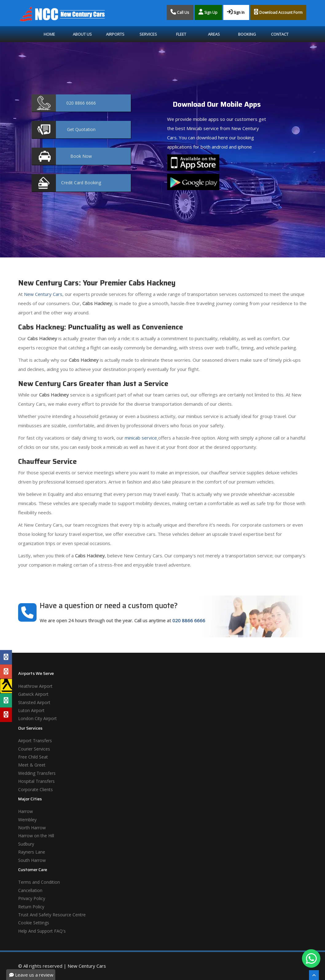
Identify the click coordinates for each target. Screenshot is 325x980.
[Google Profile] (6, 671)
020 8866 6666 (189, 620)
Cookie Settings (34, 923)
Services (148, 34)
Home (49, 34)
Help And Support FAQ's (42, 931)
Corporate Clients (35, 789)
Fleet (181, 34)
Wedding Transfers (37, 773)
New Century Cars (43, 294)
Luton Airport (31, 710)
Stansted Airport (34, 702)
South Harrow (32, 860)
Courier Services (34, 749)
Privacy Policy (32, 898)
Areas (214, 34)
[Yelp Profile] (6, 715)
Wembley (27, 820)
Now (81, 156)
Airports (115, 34)
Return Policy (31, 907)
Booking (247, 34)
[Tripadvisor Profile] (6, 700)
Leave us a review (31, 975)
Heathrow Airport (35, 686)
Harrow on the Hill (36, 836)
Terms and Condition (39, 882)
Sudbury (26, 844)
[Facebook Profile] (6, 657)
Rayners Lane (32, 852)
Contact (280, 34)
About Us (82, 34)
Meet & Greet (32, 765)
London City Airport (37, 718)
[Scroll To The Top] (314, 975)
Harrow (25, 811)
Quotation (81, 129)
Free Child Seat (33, 757)
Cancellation (30, 890)
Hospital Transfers (36, 781)
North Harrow (32, 828)
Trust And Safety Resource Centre (52, 915)
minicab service (140, 438)
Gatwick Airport (33, 694)
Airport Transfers (35, 741)
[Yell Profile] (6, 686)
